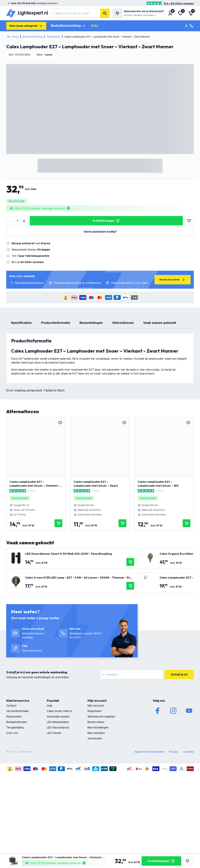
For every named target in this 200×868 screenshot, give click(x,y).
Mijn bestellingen (98, 807)
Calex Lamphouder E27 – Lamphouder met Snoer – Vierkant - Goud (35, 564)
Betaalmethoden (17, 802)
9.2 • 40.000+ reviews (179, 3)
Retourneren (14, 796)
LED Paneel (54, 813)
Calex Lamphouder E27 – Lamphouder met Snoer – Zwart (96, 563)
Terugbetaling (15, 807)
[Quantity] (17, 221)
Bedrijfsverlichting (69, 26)
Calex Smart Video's (59, 791)
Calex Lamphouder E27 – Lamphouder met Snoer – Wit (158, 563)
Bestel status (96, 802)
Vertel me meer (173, 280)
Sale (95, 26)
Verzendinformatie (17, 791)
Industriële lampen (58, 796)
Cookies (188, 831)
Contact (11, 785)
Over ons (12, 813)
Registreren (95, 791)
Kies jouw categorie (26, 26)
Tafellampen (53, 37)
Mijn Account (96, 785)
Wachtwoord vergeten (101, 796)
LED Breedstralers (58, 802)
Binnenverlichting (32, 37)
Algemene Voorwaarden (149, 831)
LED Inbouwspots (58, 807)
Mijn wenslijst (96, 813)
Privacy (174, 831)
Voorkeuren (95, 818)
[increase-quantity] (24, 221)
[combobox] (76, 13)
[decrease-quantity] (11, 221)
